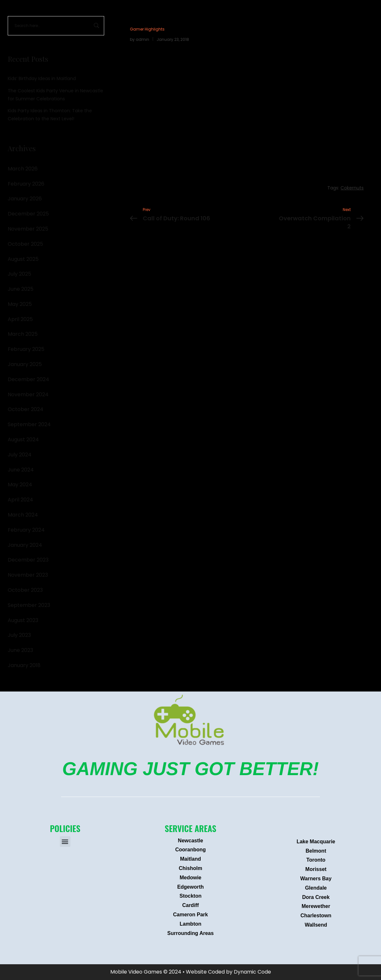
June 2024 (21, 470)
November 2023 (28, 575)
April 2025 (20, 319)
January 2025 (25, 364)
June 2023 (20, 650)
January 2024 (25, 545)
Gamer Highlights (147, 29)
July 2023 (19, 635)
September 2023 (29, 605)
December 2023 (28, 560)
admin (142, 39)
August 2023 (23, 620)
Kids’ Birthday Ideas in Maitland (42, 78)
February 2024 (26, 530)
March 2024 (23, 515)
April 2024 (20, 500)
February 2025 (26, 349)
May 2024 (20, 485)
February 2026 (26, 184)
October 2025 (25, 244)
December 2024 (28, 379)
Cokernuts (352, 188)
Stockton (190, 896)
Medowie (191, 878)
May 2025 (20, 304)
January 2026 (25, 199)
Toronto (316, 860)
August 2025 (23, 259)
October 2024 (26, 409)
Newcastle (190, 841)
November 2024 (28, 394)
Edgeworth (190, 887)
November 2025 (28, 229)
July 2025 (19, 274)
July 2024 (20, 455)
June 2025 (21, 289)
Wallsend (316, 925)
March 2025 (23, 334)
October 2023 (25, 590)
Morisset (316, 869)
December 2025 (28, 214)
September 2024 (29, 424)
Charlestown (316, 916)
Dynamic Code (252, 972)
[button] (65, 842)
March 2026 (23, 169)
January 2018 (24, 665)
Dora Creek (316, 897)
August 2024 (23, 440)
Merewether (316, 906)
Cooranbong (190, 850)
